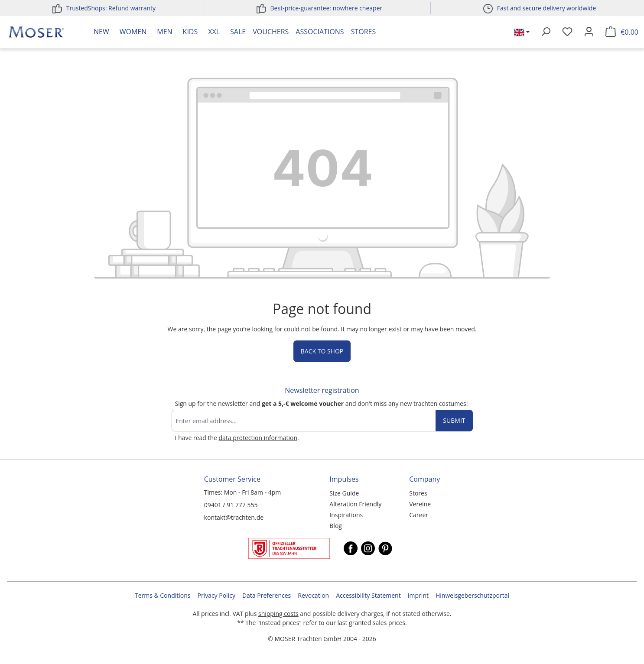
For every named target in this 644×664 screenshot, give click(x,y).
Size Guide (344, 493)
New (101, 32)
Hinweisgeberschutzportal (472, 595)
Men (164, 32)
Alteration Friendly (355, 504)
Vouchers (271, 32)
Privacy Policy (216, 595)
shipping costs (278, 614)
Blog (336, 526)
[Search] (546, 32)
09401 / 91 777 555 (231, 505)
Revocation (313, 595)
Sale (238, 32)
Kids (190, 32)
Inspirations (346, 515)
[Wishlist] (567, 32)
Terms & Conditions (163, 595)
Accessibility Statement (368, 595)
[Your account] (589, 32)
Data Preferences (267, 595)
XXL (214, 32)
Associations (320, 32)
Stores (364, 32)
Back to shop (322, 351)
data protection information (258, 438)
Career (419, 515)
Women (133, 32)
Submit (454, 420)
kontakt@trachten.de (234, 517)
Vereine (420, 504)
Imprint (418, 595)
